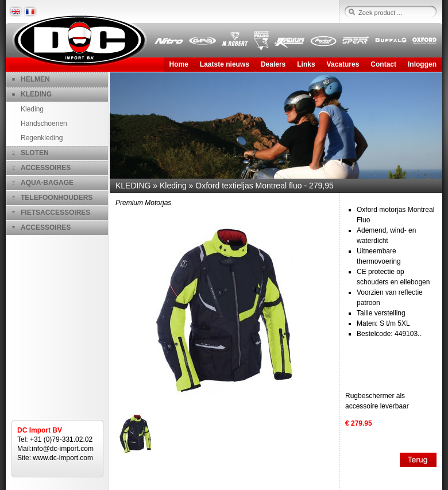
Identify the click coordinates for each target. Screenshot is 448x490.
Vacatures (343, 64)
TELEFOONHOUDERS (57, 198)
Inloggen (422, 64)
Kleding (32, 109)
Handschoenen (44, 124)
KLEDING (36, 94)
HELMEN (35, 79)
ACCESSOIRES (46, 168)
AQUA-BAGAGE (47, 183)
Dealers (273, 64)
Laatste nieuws (225, 64)
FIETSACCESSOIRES (55, 213)
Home (179, 64)
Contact (383, 64)
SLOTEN (35, 153)
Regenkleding (42, 138)
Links (306, 64)
